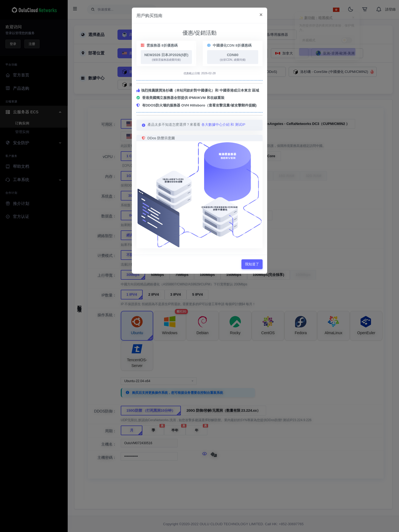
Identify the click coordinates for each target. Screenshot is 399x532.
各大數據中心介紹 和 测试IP (223, 125)
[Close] (261, 15)
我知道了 (252, 264)
